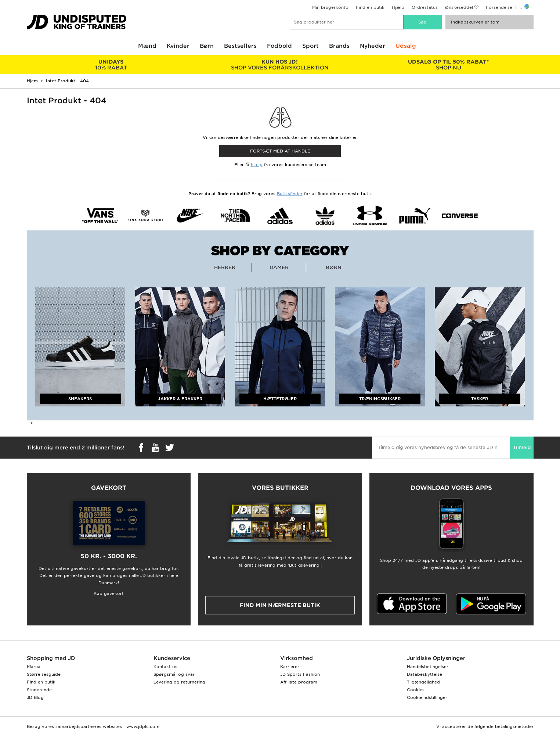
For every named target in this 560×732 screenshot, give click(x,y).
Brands (339, 46)
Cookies (416, 690)
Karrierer (290, 667)
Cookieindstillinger (427, 697)
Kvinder (178, 46)
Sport (310, 46)
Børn (207, 46)
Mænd (147, 46)
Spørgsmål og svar (174, 674)
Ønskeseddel (459, 7)
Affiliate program (299, 682)
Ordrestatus (425, 7)
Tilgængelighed (423, 682)
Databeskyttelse (424, 674)
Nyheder (373, 46)
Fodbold (279, 46)
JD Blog (35, 697)
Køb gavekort (109, 593)
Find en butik (370, 7)
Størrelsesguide (44, 674)
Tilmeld (522, 447)
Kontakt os (165, 667)
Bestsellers (240, 46)
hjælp (257, 165)
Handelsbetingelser (428, 667)
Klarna (34, 667)
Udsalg (406, 46)
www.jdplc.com (142, 726)
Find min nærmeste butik (280, 605)
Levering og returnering (179, 682)
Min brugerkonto (330, 7)
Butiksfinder (290, 194)
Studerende (39, 690)
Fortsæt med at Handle (280, 151)
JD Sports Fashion (300, 674)
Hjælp (398, 7)
